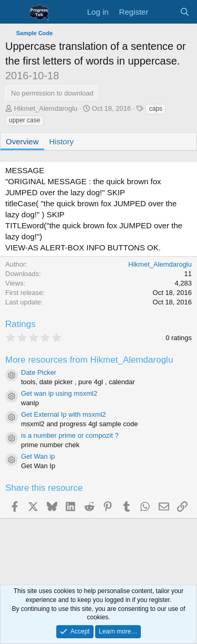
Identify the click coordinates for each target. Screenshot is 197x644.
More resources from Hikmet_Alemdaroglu (89, 360)
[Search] (185, 12)
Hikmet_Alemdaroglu (46, 108)
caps (156, 109)
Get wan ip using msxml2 (59, 393)
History (62, 141)
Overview (22, 141)
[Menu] (14, 12)
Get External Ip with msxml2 (64, 414)
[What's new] (164, 12)
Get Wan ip (38, 456)
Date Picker (39, 372)
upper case (24, 120)
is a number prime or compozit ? (70, 435)
